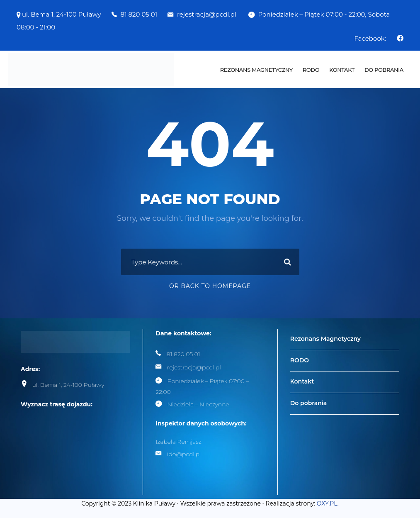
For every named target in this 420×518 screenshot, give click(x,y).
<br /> (83, 449)
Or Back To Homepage (210, 286)
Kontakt (342, 70)
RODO (311, 70)
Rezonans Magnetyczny (256, 70)
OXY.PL (327, 503)
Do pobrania (384, 70)
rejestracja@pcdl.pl (208, 14)
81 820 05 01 (139, 14)
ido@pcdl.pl (184, 454)
